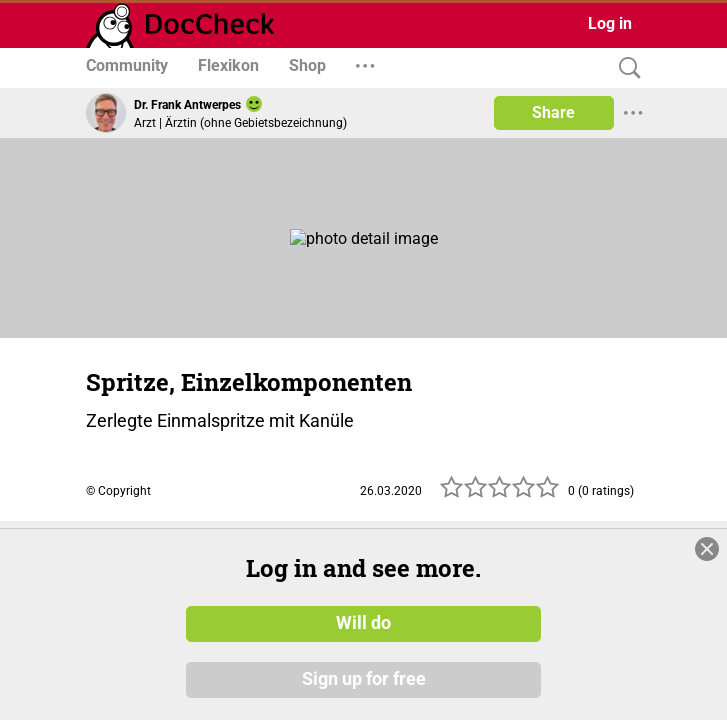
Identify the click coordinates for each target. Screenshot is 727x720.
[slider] (500, 493)
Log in (610, 23)
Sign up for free (364, 679)
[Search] (625, 68)
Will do (363, 623)
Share (553, 112)
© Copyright (118, 491)
